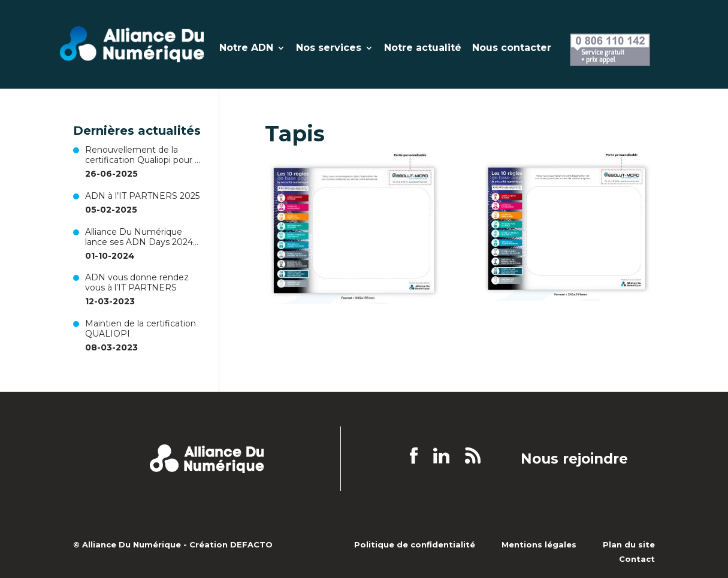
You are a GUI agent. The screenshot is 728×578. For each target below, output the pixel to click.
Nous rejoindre (574, 459)
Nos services (329, 49)
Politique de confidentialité (415, 544)
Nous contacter (512, 49)
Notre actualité (423, 49)
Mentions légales (539, 544)
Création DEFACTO (231, 544)
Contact (637, 559)
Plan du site (629, 544)
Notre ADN (246, 49)
